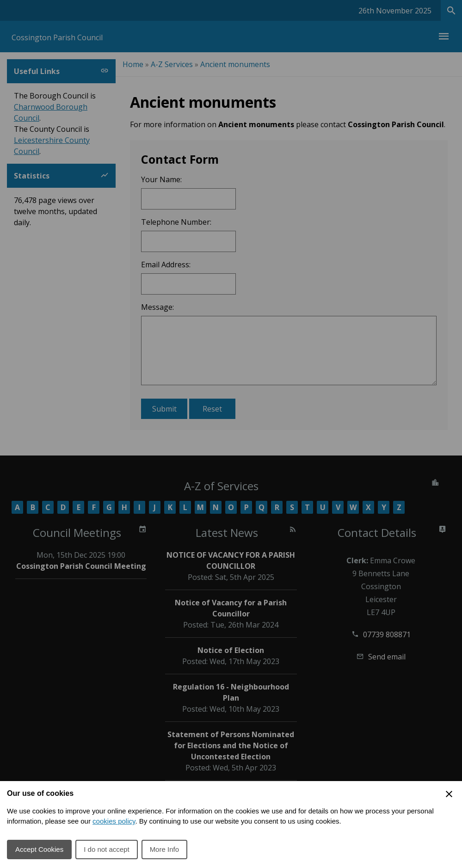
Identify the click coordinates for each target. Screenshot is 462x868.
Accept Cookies (39, 849)
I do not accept (106, 849)
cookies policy (114, 821)
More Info (164, 849)
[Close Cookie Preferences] (449, 794)
